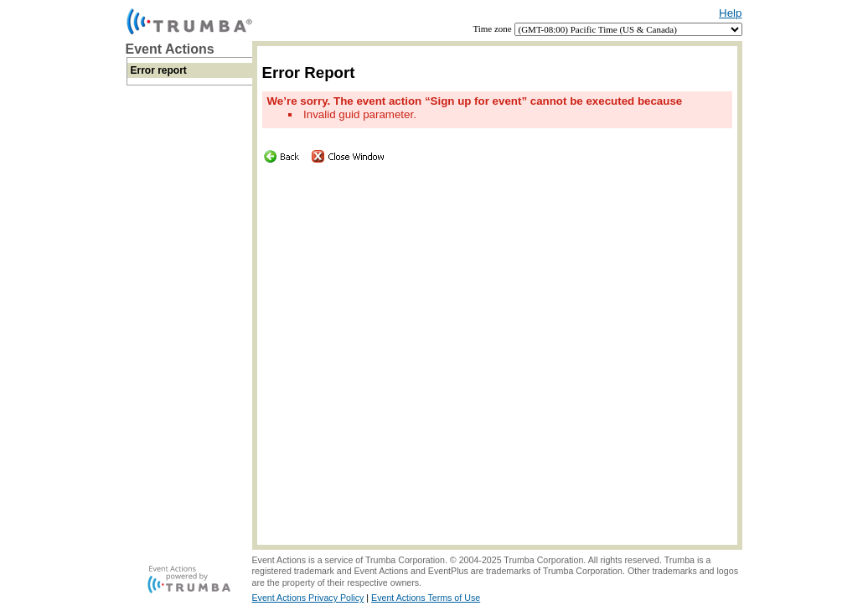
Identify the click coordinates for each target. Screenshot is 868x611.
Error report (159, 70)
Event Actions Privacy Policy (308, 598)
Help (730, 13)
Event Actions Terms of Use (426, 598)
